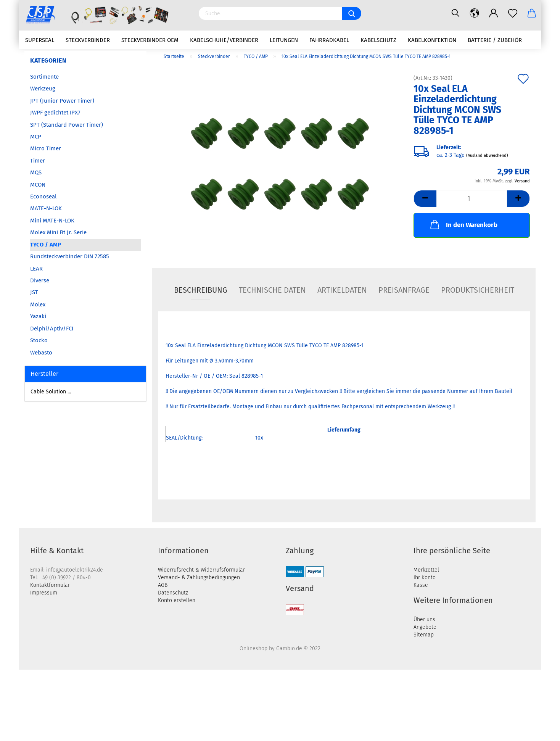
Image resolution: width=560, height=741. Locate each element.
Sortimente (44, 77)
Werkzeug (43, 89)
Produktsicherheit (478, 290)
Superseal (40, 40)
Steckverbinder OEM (150, 40)
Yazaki (38, 316)
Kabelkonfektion (432, 40)
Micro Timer (46, 148)
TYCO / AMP (46, 245)
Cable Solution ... (51, 392)
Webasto (41, 353)
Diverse (40, 280)
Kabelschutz (378, 40)
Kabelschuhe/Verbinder (224, 40)
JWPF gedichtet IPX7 (55, 113)
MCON (38, 185)
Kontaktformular (50, 585)
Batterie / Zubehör (495, 40)
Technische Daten (272, 290)
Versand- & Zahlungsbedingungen (199, 577)
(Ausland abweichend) (487, 156)
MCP (36, 137)
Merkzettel (426, 570)
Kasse (421, 585)
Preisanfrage (404, 290)
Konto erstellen (177, 600)
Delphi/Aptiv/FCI (52, 329)
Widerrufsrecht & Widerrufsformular (201, 570)
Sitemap (424, 635)
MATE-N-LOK (46, 208)
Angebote (425, 627)
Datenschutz (173, 593)
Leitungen (284, 40)
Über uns (424, 619)
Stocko (39, 340)
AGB (163, 585)
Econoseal (43, 197)
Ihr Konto (425, 577)
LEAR (36, 269)
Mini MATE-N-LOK (52, 221)
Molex (38, 304)
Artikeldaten (342, 290)
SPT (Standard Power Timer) (67, 125)
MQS (36, 172)
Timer (38, 161)
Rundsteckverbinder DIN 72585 (70, 256)
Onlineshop (253, 648)
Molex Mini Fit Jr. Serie (58, 232)
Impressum (44, 593)
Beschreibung (201, 290)
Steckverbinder (88, 40)
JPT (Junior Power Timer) (62, 101)
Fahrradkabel (329, 40)
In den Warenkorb (463, 224)
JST (34, 292)
